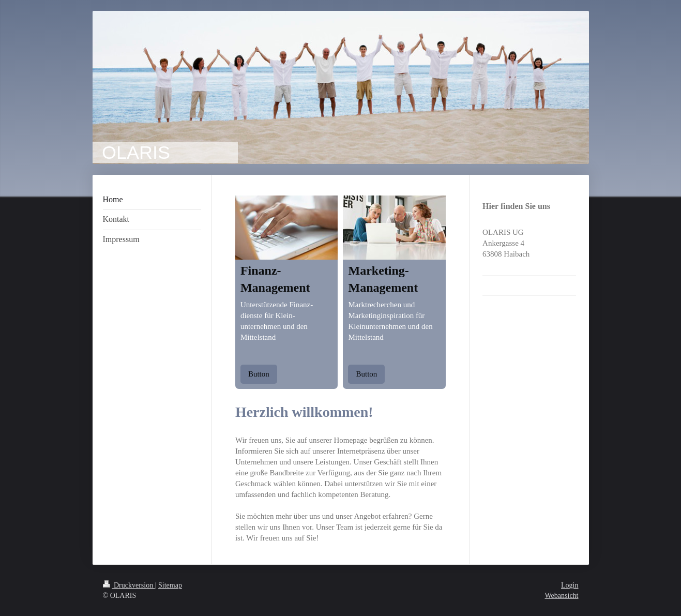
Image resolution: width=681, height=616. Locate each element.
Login (570, 585)
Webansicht (562, 596)
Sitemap (170, 585)
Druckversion (129, 585)
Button (259, 374)
